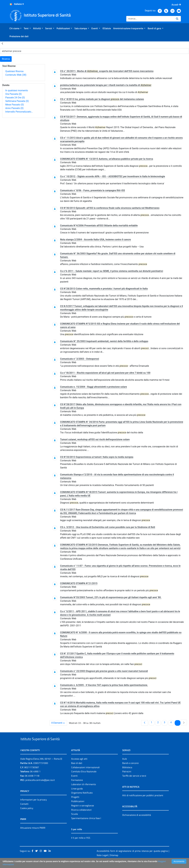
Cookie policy (27, 815)
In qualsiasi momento (17, 90)
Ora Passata (14, 94)
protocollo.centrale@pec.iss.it (40, 787)
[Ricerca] (150, 19)
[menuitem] (15, 28)
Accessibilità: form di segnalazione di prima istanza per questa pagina (132, 858)
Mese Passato (15, 105)
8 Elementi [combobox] (59, 723)
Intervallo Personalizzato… (19, 112)
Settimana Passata (17, 101)
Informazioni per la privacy (34, 806)
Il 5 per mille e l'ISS (81, 845)
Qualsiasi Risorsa (14, 71)
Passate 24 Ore (15, 98)
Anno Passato (14, 108)
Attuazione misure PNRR (33, 835)
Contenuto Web (16, 75)
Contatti (24, 811)
